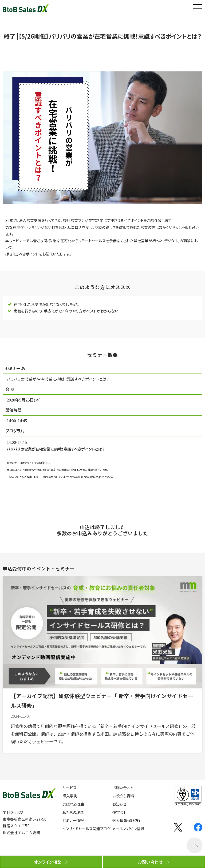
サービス (70, 788)
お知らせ (119, 804)
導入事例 (70, 796)
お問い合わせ (123, 788)
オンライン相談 (48, 862)
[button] (197, 7)
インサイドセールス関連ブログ (86, 829)
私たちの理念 (73, 812)
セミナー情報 (73, 820)
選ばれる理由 (74, 804)
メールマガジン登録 (128, 829)
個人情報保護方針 (127, 820)
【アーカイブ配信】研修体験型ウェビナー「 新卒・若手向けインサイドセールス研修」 (102, 701)
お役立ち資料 (123, 796)
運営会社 (120, 812)
